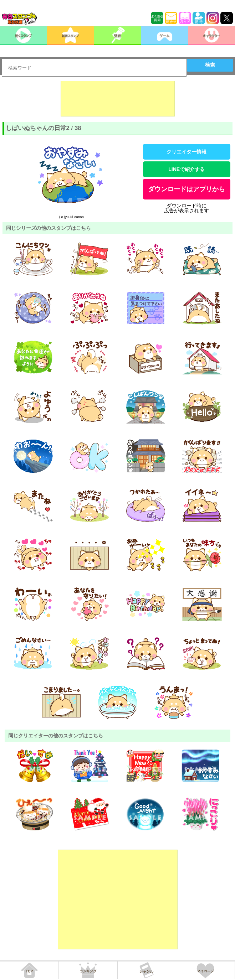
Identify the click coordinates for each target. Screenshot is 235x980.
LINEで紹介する (187, 169)
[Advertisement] (118, 99)
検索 (210, 65)
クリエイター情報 (187, 152)
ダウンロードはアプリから (187, 189)
